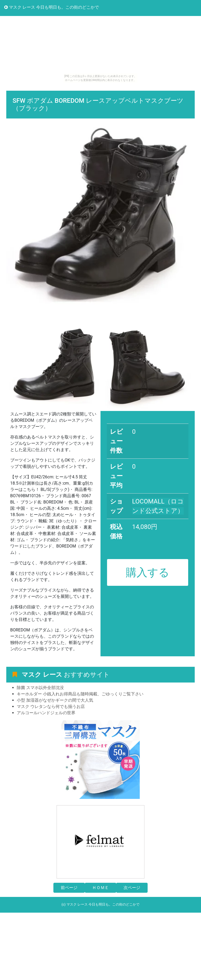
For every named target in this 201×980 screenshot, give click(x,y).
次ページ (132, 888)
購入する (148, 572)
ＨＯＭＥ (100, 888)
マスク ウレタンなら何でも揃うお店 (51, 706)
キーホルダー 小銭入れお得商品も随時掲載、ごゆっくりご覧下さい (80, 694)
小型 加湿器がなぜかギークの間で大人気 (55, 700)
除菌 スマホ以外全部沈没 (40, 688)
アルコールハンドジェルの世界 (46, 713)
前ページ (69, 888)
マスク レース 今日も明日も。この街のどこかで (52, 7)
